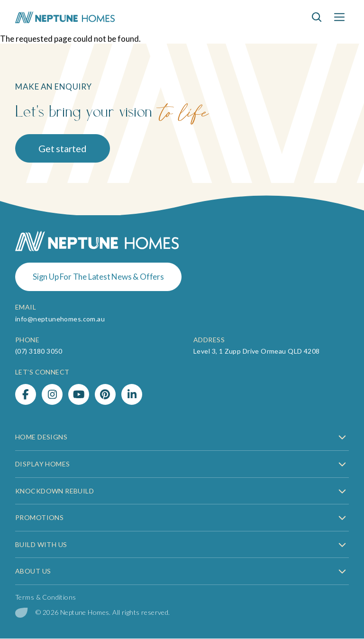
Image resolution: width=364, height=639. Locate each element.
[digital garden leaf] (22, 613)
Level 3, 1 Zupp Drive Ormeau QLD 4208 (257, 351)
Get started (63, 148)
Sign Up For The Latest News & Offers (98, 277)
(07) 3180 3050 (39, 351)
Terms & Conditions (46, 597)
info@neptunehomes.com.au (60, 319)
